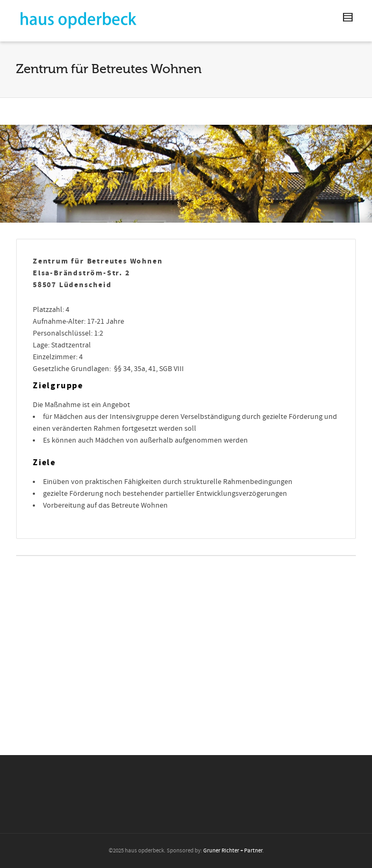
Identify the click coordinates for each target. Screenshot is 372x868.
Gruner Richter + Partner (233, 851)
